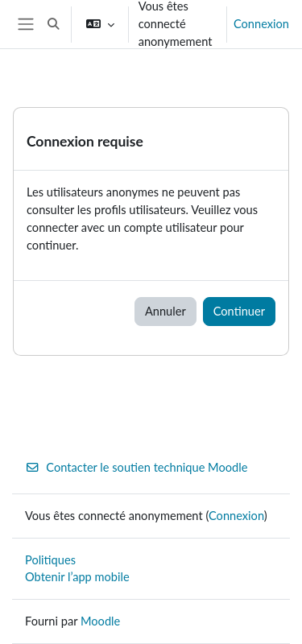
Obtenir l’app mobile (77, 577)
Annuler (165, 311)
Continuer (239, 311)
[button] (53, 24)
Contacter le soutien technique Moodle (136, 467)
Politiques (50, 560)
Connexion (261, 24)
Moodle (100, 621)
